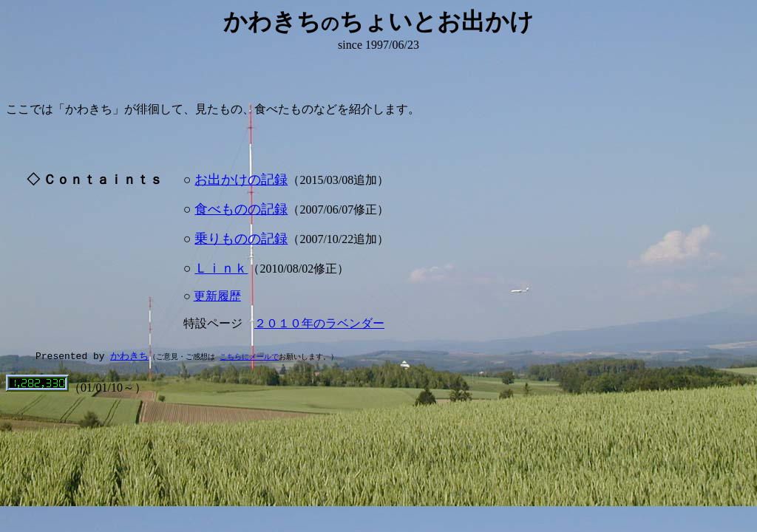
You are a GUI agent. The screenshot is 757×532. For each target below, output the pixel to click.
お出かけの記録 (241, 180)
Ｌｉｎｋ (221, 268)
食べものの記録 (241, 209)
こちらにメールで (249, 357)
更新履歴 (217, 296)
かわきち (129, 356)
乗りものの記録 (241, 239)
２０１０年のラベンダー (319, 323)
